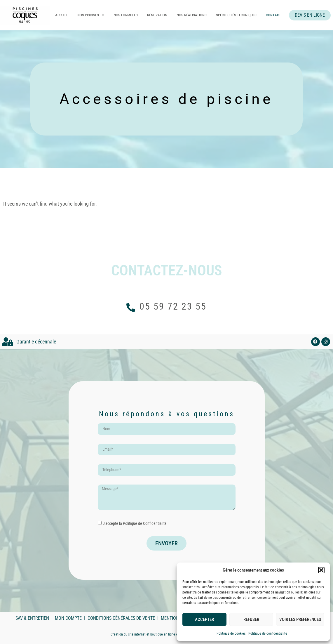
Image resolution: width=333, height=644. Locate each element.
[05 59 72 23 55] (131, 308)
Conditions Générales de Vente (121, 618)
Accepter (204, 619)
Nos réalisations (195, 15)
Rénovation (160, 15)
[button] (321, 570)
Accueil (64, 15)
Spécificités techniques (239, 15)
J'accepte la (135, 523)
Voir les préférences (300, 619)
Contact (276, 15)
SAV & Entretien (32, 618)
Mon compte (68, 618)
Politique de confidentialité (268, 633)
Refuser (251, 619)
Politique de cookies (231, 633)
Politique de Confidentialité (145, 523)
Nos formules (129, 15)
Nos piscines (94, 15)
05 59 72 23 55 (173, 306)
